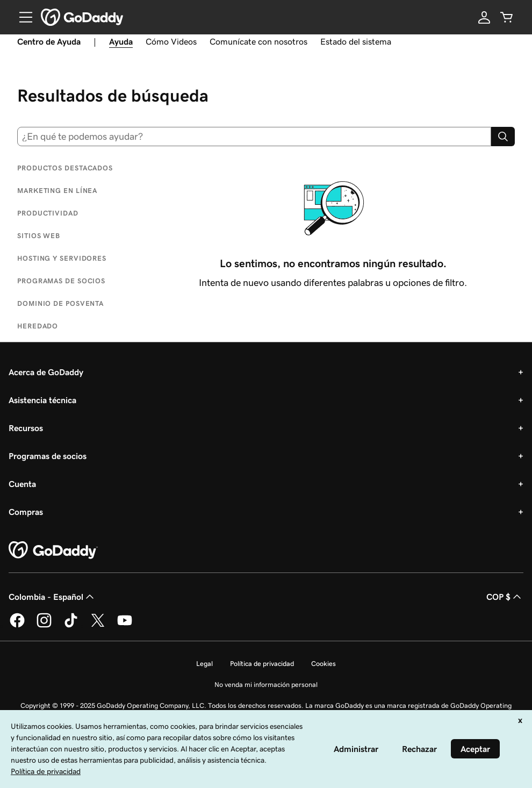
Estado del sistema (356, 41)
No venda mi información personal (266, 685)
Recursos (26, 428)
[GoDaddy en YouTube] (125, 626)
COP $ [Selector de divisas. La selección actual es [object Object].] (505, 597)
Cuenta (22, 484)
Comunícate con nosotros (258, 41)
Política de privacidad (262, 664)
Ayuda (121, 41)
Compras (26, 512)
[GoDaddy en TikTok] (71, 626)
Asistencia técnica (42, 400)
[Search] (503, 137)
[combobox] (254, 137)
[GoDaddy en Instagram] (44, 626)
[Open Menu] (21, 17)
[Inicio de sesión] (484, 17)
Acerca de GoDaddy (46, 372)
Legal (204, 664)
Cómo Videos (171, 41)
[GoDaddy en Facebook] (17, 626)
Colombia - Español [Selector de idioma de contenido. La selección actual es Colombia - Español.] (52, 597)
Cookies (323, 664)
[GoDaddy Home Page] (53, 550)
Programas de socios (48, 456)
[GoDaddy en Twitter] (98, 626)
